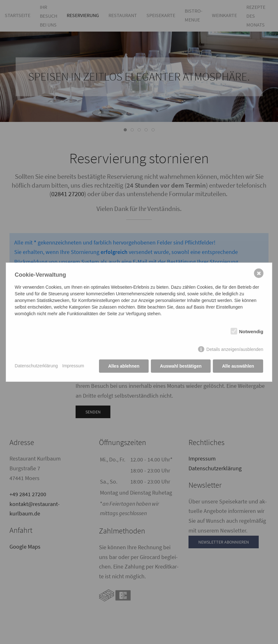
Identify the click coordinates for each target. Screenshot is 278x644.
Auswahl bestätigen (181, 366)
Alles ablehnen (124, 366)
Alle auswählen (238, 366)
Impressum (73, 366)
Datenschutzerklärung (36, 366)
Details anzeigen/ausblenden (235, 349)
